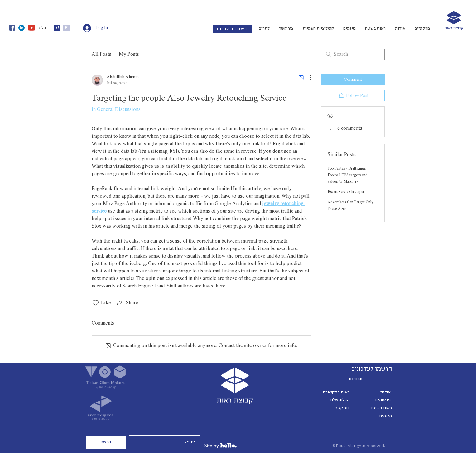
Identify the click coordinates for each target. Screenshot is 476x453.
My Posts (129, 54)
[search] (353, 54)
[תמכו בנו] (356, 379)
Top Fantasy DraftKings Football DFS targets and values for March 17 (348, 175)
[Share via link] (127, 303)
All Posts (101, 54)
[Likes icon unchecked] (96, 303)
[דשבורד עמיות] (233, 29)
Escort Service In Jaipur (346, 192)
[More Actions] (307, 78)
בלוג (42, 28)
